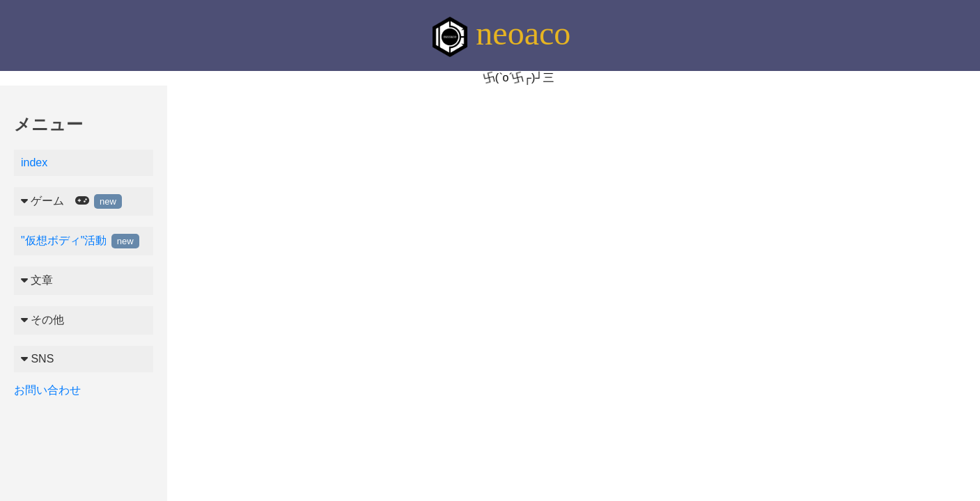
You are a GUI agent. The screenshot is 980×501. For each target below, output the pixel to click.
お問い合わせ (47, 390)
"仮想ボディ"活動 (80, 240)
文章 (37, 280)
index (34, 162)
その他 (42, 320)
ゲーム (71, 201)
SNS (37, 359)
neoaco (501, 33)
